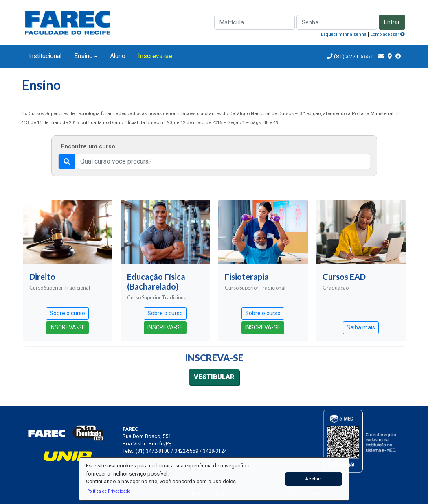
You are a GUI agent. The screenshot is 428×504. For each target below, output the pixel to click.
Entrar (392, 22)
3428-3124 (215, 451)
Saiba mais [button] (361, 327)
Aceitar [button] (313, 479)
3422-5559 (186, 451)
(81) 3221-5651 (354, 56)
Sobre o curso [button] (67, 313)
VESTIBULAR (214, 377)
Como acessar (387, 34)
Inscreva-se (155, 56)
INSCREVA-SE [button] (67, 327)
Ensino (83, 56)
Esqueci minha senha (344, 34)
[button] (109, 491)
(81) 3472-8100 (153, 451)
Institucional (45, 56)
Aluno (118, 56)
